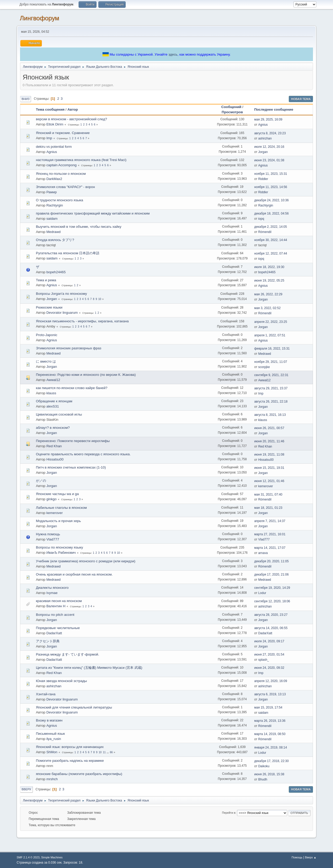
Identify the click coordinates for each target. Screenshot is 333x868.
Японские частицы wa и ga (57, 494)
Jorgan (263, 152)
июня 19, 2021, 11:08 (269, 455)
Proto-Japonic (47, 335)
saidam (52, 219)
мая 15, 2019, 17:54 (268, 707)
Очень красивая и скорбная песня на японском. (74, 574)
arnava (263, 553)
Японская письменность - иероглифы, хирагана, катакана (82, 321)
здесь (173, 54)
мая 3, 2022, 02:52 (267, 308)
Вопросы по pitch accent (55, 615)
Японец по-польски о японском (61, 174)
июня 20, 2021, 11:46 (269, 441)
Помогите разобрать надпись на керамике (70, 761)
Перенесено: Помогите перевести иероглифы (73, 441)
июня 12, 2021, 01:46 (269, 481)
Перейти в (229, 813)
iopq (261, 219)
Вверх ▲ (311, 857)
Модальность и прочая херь (58, 521)
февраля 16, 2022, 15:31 (272, 349)
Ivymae (52, 593)
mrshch (52, 779)
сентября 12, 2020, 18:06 (272, 601)
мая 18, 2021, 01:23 (268, 508)
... (108, 752)
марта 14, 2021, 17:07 (270, 548)
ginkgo (51, 499)
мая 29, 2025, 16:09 (268, 119)
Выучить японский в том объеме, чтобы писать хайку (79, 227)
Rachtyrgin (55, 205)
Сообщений (231, 107)
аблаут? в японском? (53, 428)
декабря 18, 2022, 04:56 (271, 213)
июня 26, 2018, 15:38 (269, 774)
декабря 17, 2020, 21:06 (271, 575)
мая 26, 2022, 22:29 (268, 294)
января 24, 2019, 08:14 (271, 747)
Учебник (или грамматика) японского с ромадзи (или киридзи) (86, 561)
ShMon (52, 752)
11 (104, 752)
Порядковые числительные (58, 628)
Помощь (297, 857)
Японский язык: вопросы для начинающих (70, 747)
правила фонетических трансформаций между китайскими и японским (93, 213)
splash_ (263, 660)
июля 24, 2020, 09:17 (269, 641)
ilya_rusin (54, 739)
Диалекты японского (52, 588)
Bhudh (263, 779)
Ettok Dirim (55, 124)
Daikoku (264, 766)
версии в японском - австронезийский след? (71, 119)
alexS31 (53, 406)
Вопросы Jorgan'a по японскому (61, 294)
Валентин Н (56, 606)
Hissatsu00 (55, 459)
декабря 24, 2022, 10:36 (271, 200)
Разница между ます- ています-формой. (68, 654)
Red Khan (54, 446)
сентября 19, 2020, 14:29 (272, 588)
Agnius (263, 125)
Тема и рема (46, 280)
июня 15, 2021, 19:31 (269, 468)
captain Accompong (61, 165)
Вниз (25, 99)
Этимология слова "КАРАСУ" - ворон (65, 187)
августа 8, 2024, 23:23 (270, 133)
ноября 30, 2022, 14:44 (271, 240)
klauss (51, 393)
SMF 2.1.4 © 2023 (28, 857)
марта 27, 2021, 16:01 (270, 534)
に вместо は (46, 361)
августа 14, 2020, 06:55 (271, 628)
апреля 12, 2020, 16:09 (271, 681)
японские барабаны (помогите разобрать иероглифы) (79, 774)
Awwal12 (53, 380)
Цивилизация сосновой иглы (59, 414)
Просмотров (232, 112)
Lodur (262, 593)
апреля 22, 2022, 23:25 (271, 322)
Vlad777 (53, 539)
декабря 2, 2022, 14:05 (271, 227)
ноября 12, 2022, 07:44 (271, 253)
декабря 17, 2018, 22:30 (271, 761)
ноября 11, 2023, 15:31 (271, 174)
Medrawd (53, 232)
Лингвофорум (39, 18)
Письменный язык (50, 734)
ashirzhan (265, 138)
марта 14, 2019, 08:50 (270, 734)
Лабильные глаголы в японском (61, 508)
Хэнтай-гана (46, 694)
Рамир (52, 192)
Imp (49, 138)
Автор (73, 109)
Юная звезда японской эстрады (61, 681)
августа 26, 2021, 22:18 (271, 402)
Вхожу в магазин (49, 720)
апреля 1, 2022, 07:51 (270, 335)
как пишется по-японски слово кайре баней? (72, 388)
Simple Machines (52, 857)
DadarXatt (54, 633)
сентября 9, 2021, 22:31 (271, 375)
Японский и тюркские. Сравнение (63, 133)
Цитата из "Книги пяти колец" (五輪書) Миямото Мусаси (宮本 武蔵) (89, 668)
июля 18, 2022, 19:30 (269, 267)
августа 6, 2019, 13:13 (270, 694)
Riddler (263, 179)
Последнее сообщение (276, 109)
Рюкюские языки (49, 307)
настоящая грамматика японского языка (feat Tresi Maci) (81, 160)
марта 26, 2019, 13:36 (270, 721)
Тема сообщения (50, 109)
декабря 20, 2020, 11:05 (271, 561)
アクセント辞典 (48, 641)
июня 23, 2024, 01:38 (269, 160)
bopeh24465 (56, 272)
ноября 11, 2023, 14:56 (271, 187)
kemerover (265, 486)
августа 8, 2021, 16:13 (270, 415)
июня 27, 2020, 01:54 (269, 655)
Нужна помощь (48, 534)
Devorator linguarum (62, 313)
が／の (41, 481)
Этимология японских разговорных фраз (69, 348)
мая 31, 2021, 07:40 (268, 495)
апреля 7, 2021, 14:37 (270, 521)
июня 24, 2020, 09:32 (269, 668)
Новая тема (301, 99)
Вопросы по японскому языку (59, 547)
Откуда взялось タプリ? (55, 240)
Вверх (26, 789)
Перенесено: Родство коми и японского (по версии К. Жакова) (86, 375)
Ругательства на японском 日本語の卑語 (68, 253)
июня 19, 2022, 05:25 (269, 281)
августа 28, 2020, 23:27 (271, 615)
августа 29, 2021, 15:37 (271, 388)
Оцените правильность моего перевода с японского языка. (83, 454)
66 (111, 752)
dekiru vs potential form (54, 147)
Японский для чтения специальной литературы (74, 707)
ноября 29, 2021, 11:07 (271, 362)
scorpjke (264, 367)
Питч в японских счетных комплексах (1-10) (71, 467)
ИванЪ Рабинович (61, 553)
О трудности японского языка (60, 200)
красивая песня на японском (59, 601)
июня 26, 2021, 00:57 (269, 428)
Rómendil (265, 232)
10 (100, 299)
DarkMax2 (54, 179)
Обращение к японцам (54, 401)
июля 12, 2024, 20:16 (269, 147)
